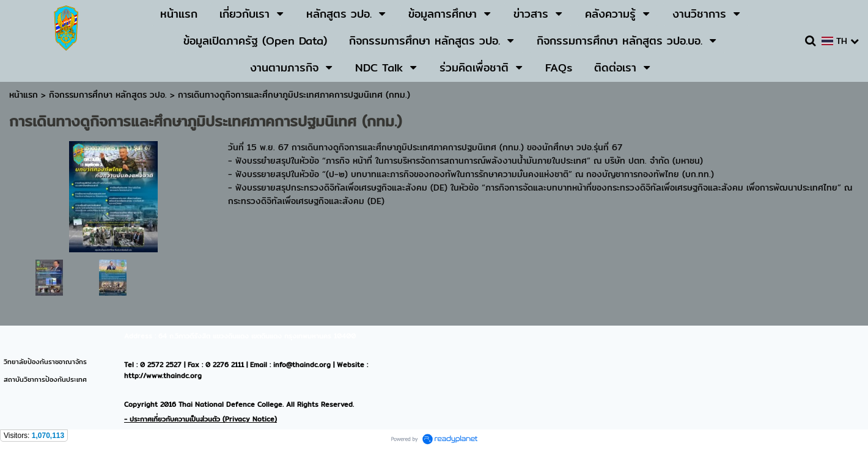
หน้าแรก (24, 95)
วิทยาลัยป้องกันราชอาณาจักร (45, 362)
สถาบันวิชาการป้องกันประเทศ (45, 379)
